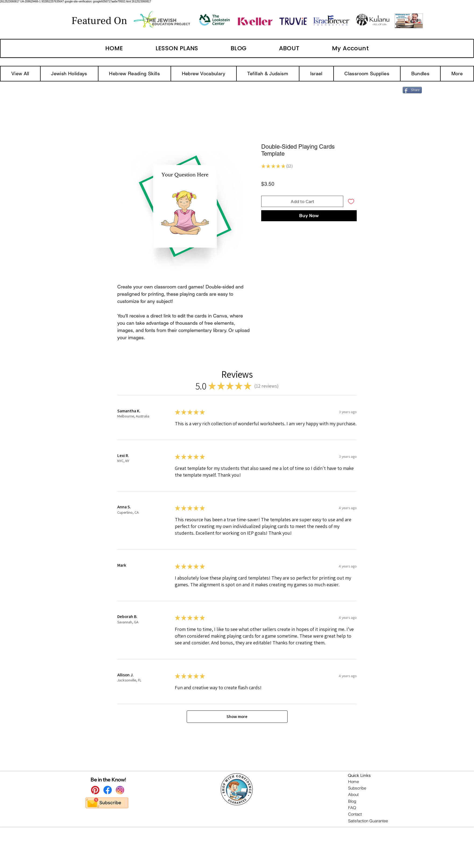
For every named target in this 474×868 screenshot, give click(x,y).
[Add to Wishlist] (351, 201)
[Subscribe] (358, 788)
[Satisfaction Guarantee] (369, 821)
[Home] (354, 782)
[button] (457, 74)
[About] (354, 795)
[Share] (412, 90)
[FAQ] (352, 808)
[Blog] (352, 801)
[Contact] (356, 814)
